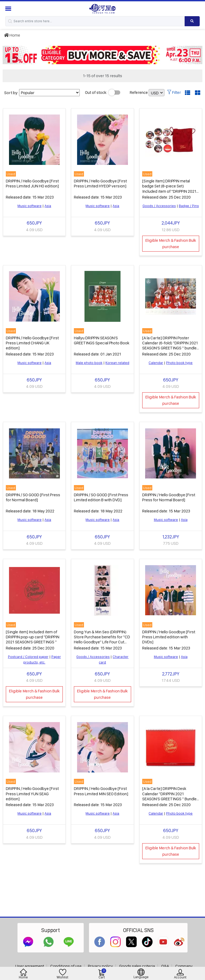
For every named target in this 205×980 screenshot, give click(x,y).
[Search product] (192, 21)
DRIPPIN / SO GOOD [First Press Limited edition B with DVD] (101, 497)
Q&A (165, 966)
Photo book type (179, 363)
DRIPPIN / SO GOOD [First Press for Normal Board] (33, 497)
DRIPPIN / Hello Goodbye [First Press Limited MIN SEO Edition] (101, 791)
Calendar (156, 363)
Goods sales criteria (137, 966)
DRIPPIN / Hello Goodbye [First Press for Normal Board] (169, 497)
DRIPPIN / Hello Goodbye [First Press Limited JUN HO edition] (32, 183)
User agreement (30, 966)
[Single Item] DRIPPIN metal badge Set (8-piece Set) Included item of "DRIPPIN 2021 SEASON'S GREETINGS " (169, 189)
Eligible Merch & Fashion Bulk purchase (171, 243)
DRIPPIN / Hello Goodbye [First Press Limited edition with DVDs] (169, 637)
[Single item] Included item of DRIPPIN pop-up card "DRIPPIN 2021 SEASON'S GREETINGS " (33, 637)
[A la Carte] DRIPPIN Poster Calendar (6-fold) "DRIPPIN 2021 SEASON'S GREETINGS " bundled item (171, 346)
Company (184, 966)
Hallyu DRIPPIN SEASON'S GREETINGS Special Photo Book (102, 340)
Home (12, 35)
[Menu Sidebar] (9, 9)
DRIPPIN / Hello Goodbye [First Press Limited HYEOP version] (100, 183)
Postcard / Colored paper (28, 657)
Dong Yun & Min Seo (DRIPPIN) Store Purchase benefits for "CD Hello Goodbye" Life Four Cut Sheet (102, 640)
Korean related (117, 363)
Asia (48, 206)
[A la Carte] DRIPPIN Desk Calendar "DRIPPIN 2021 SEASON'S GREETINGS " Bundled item (171, 796)
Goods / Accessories (159, 206)
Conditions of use (66, 966)
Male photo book (89, 363)
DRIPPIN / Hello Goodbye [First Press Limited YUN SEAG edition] (32, 794)
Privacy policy (100, 966)
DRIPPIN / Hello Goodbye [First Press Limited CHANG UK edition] (32, 343)
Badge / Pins (189, 206)
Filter (174, 92)
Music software (30, 206)
